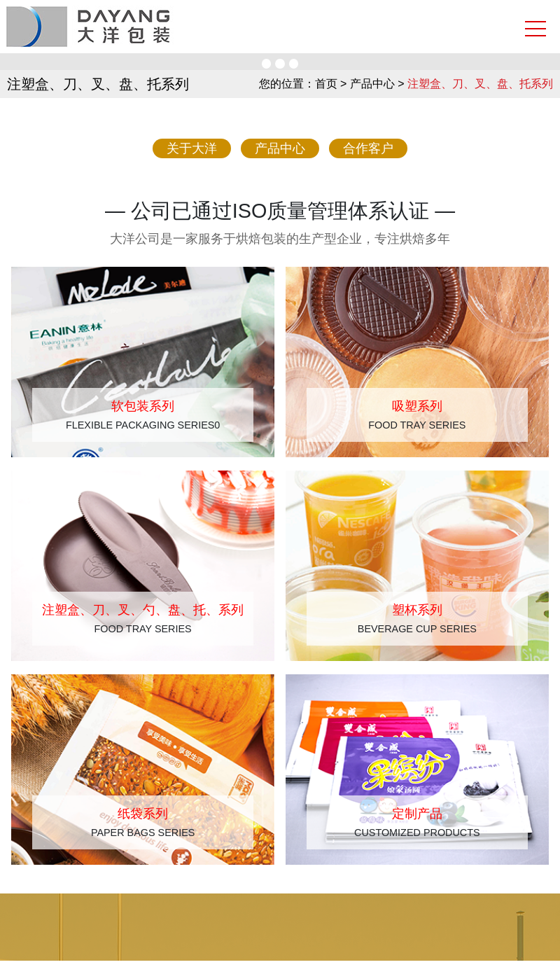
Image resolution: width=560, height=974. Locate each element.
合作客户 (368, 148)
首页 (326, 84)
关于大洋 (192, 148)
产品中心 (280, 148)
